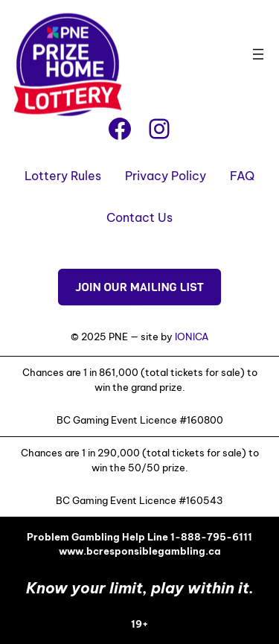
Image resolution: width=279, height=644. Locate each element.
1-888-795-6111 (211, 537)
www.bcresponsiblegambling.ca (140, 551)
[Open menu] (258, 54)
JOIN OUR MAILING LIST (139, 287)
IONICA (192, 337)
